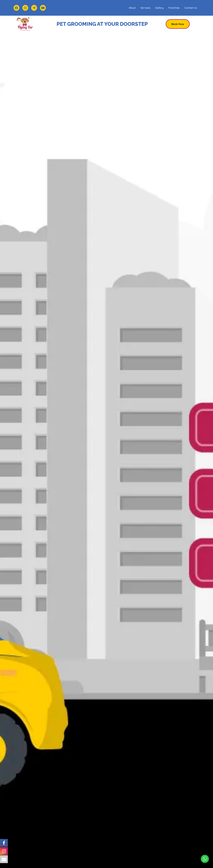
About (132, 8)
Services (145, 8)
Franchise (174, 8)
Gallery (159, 8)
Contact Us (191, 8)
